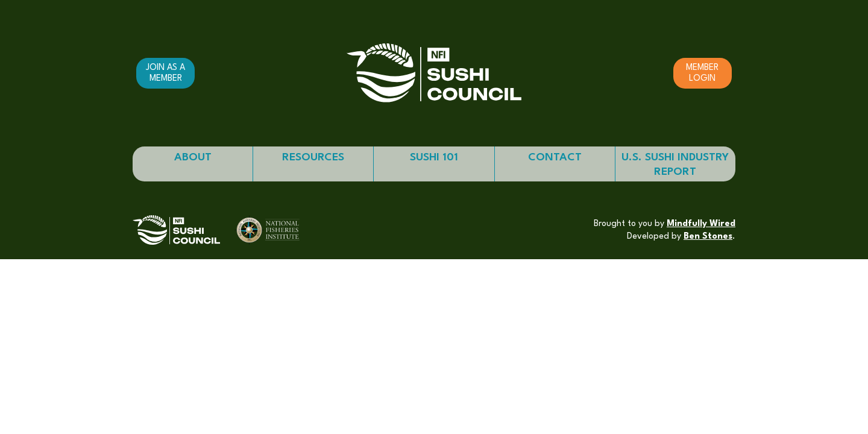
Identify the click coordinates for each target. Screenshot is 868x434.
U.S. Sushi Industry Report (675, 164)
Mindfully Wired (701, 224)
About (193, 157)
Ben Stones (708, 236)
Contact (555, 157)
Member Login (702, 73)
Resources (313, 157)
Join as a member (165, 73)
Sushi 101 (434, 157)
